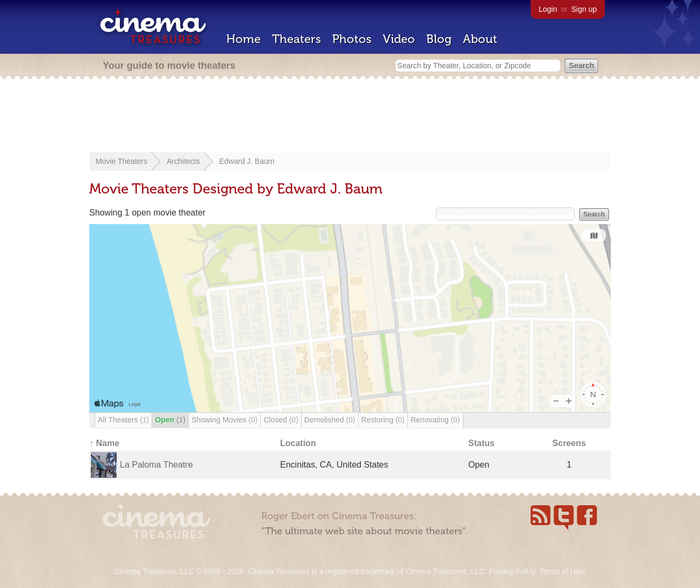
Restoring (383, 420)
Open (170, 420)
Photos (352, 39)
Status (481, 443)
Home (244, 39)
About (480, 39)
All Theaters (123, 420)
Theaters (297, 39)
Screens (569, 443)
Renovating (435, 420)
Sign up (584, 9)
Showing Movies (224, 420)
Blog (439, 39)
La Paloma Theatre (156, 465)
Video (399, 39)
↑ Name (104, 443)
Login (548, 9)
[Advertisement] (350, 117)
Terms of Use (561, 571)
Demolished (330, 420)
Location (298, 443)
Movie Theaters (122, 161)
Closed (281, 420)
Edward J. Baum (247, 161)
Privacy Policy (512, 571)
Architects (183, 161)
